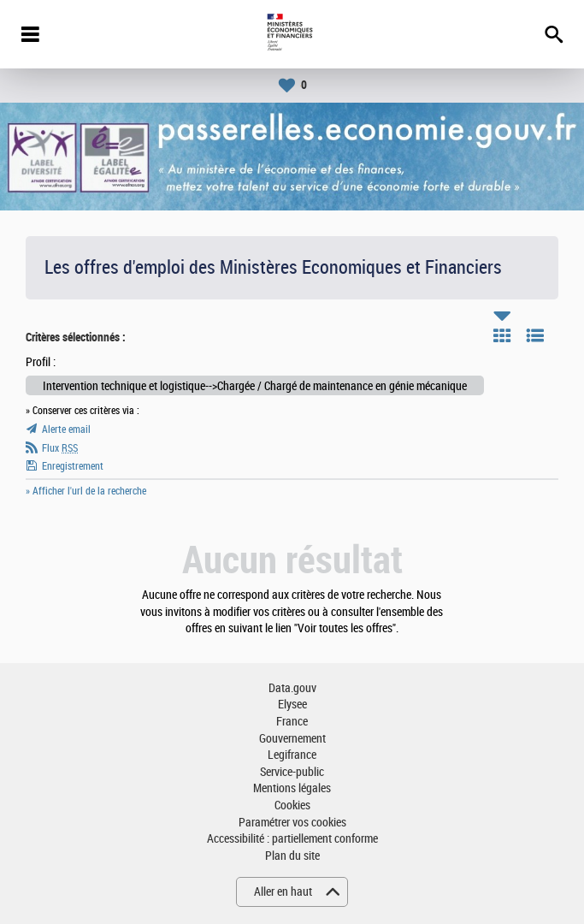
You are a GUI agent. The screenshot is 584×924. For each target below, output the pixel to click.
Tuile (502, 335)
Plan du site (292, 856)
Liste (535, 335)
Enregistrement (73, 466)
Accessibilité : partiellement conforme (292, 839)
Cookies (292, 806)
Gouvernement (292, 739)
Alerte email (66, 429)
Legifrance (292, 755)
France (292, 722)
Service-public (292, 772)
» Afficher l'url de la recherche (86, 491)
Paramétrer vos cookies (292, 823)
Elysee (292, 705)
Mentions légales (292, 788)
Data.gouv (292, 688)
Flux (60, 448)
